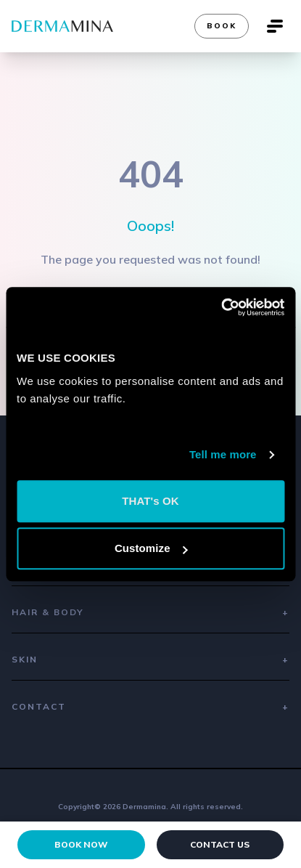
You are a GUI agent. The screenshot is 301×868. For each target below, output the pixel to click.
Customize (151, 548)
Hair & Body (150, 612)
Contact (150, 707)
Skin (150, 660)
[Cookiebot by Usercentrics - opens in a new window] (221, 307)
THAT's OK (150, 501)
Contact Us (220, 844)
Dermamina (144, 807)
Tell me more (223, 454)
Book (222, 26)
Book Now (81, 844)
